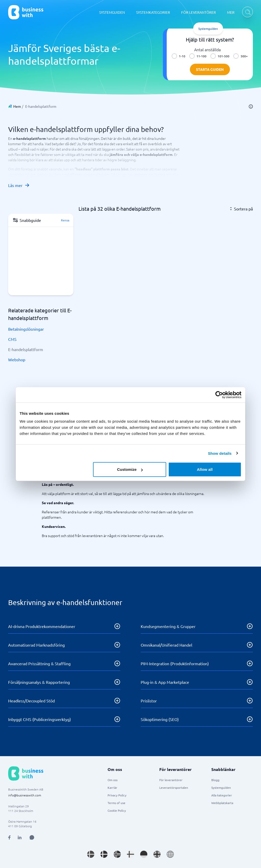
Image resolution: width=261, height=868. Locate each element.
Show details (220, 453)
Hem (17, 106)
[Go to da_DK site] (104, 854)
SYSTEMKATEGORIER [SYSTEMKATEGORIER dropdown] (153, 12)
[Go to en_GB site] (157, 854)
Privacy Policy (117, 795)
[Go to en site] (170, 854)
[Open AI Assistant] (32, 837)
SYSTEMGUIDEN (112, 12)
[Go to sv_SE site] (91, 854)
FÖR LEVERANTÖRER (199, 12)
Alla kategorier (222, 795)
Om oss (113, 780)
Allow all (205, 469)
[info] (251, 106)
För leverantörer (171, 780)
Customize (130, 469)
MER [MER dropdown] (231, 12)
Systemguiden (221, 787)
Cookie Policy (117, 810)
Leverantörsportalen (174, 787)
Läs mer (19, 185)
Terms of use (116, 803)
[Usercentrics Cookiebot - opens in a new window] (219, 395)
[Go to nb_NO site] (117, 854)
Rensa (65, 220)
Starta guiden (210, 69)
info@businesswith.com (25, 795)
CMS (12, 339)
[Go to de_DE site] (144, 854)
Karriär (112, 787)
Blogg (215, 780)
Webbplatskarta (222, 803)
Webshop (17, 359)
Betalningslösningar (26, 329)
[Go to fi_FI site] (130, 854)
